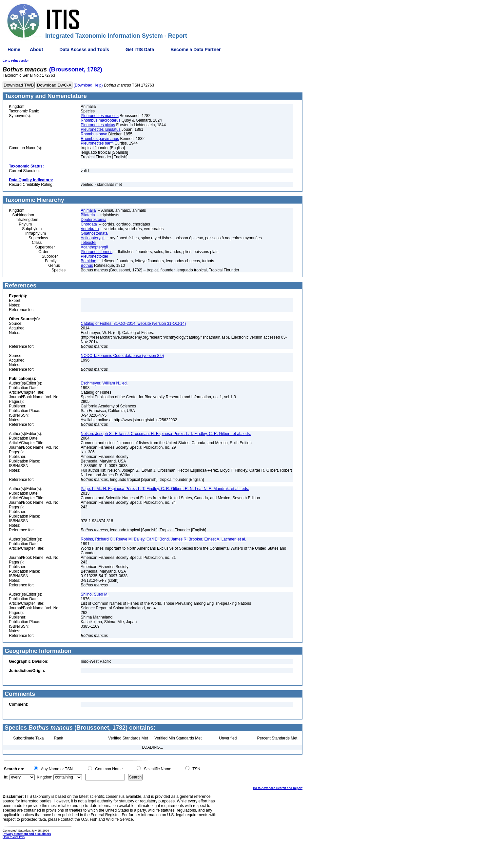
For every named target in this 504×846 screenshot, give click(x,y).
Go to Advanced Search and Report (278, 788)
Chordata (89, 224)
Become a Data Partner (195, 49)
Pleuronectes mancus (99, 116)
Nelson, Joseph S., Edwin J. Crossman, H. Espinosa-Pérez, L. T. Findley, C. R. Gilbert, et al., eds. (166, 434)
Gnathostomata (94, 233)
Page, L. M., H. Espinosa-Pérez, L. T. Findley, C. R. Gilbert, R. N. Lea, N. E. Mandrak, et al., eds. (165, 489)
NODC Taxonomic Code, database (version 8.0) (122, 356)
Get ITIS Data (140, 49)
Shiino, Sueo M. (95, 594)
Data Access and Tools (84, 49)
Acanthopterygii (94, 247)
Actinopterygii (92, 238)
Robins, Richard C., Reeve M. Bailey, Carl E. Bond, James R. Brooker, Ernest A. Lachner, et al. (163, 539)
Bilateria (88, 215)
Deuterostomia (93, 220)
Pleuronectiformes (97, 252)
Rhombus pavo (94, 134)
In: (6, 777)
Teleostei (88, 243)
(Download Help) (88, 85)
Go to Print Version (16, 61)
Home (14, 49)
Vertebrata (90, 229)
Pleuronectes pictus (98, 125)
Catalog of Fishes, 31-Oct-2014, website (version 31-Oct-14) (133, 324)
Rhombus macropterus (100, 120)
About (36, 49)
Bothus (87, 266)
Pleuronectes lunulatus (100, 129)
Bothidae (88, 261)
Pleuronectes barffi (97, 143)
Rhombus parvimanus (100, 139)
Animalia (88, 210)
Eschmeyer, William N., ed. (104, 383)
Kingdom (44, 777)
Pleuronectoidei (94, 256)
